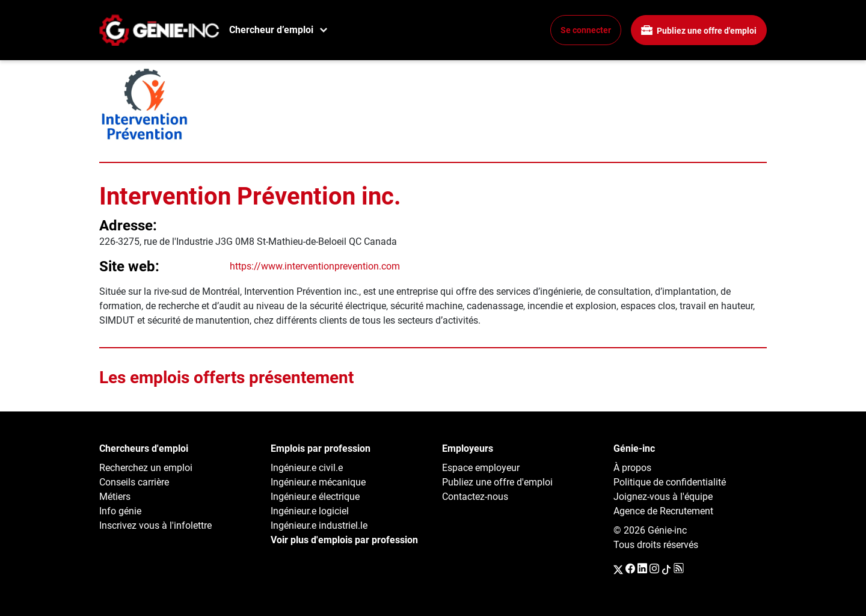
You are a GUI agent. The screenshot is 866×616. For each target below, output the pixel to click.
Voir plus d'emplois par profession (344, 540)
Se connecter (586, 30)
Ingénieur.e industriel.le (319, 525)
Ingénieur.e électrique (315, 497)
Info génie (120, 511)
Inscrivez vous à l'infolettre (155, 525)
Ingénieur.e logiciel (310, 511)
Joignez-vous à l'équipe (663, 497)
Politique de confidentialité (670, 482)
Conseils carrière (134, 482)
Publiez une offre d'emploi (699, 30)
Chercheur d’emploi (271, 30)
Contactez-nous (475, 497)
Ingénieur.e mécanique (318, 482)
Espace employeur (481, 468)
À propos (632, 468)
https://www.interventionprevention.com (315, 266)
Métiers (115, 497)
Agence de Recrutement (663, 511)
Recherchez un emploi (146, 468)
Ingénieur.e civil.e (307, 468)
